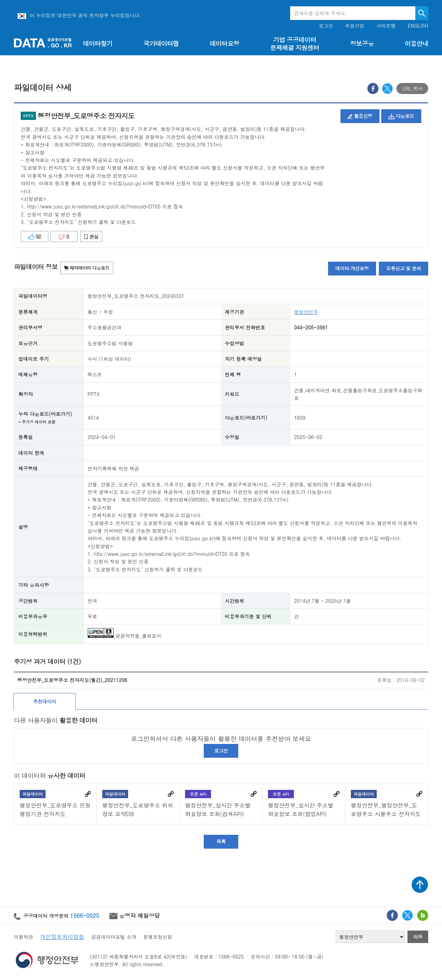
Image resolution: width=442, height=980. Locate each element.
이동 (418, 937)
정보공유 (362, 43)
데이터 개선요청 (352, 268)
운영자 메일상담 (135, 915)
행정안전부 (306, 312)
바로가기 (88, 794)
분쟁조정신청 (158, 937)
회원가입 (355, 26)
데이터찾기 (98, 43)
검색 (422, 13)
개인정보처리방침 (62, 937)
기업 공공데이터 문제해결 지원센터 (295, 44)
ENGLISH (418, 26)
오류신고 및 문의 (403, 268)
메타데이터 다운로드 (87, 268)
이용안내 (416, 43)
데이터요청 (224, 43)
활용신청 (360, 116)
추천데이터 (45, 701)
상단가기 (420, 885)
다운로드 (401, 116)
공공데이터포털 (43, 43)
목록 (221, 841)
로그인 (326, 26)
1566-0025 (85, 915)
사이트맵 (386, 26)
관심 (91, 236)
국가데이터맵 (161, 43)
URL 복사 (412, 88)
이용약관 (23, 937)
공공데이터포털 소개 (114, 937)
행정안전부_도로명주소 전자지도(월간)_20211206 (72, 680)
